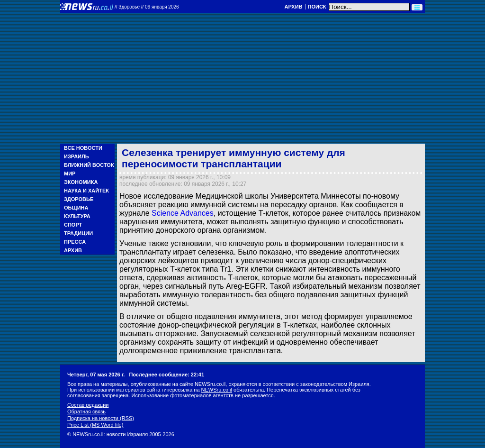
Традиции (78, 233)
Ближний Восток (89, 165)
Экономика (81, 182)
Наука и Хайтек (86, 191)
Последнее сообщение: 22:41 (166, 375)
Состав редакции (88, 405)
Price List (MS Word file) (95, 425)
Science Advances (183, 213)
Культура (77, 216)
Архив (293, 7)
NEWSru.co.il (217, 390)
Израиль (76, 156)
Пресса (75, 242)
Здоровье (79, 199)
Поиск (317, 7)
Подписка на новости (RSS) (101, 418)
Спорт (73, 225)
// (147, 7)
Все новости (83, 148)
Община (76, 208)
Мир (70, 174)
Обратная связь (86, 411)
